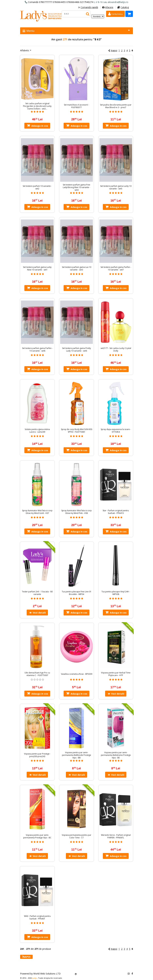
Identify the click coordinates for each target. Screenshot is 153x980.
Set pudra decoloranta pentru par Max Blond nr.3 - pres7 (116, 106)
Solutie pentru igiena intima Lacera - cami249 (37, 431)
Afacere (108, 7)
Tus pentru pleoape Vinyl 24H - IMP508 (116, 593)
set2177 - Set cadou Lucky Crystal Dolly (116, 350)
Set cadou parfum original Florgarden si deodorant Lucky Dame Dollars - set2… (37, 106)
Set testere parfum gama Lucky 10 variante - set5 (116, 187)
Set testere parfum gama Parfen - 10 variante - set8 (37, 350)
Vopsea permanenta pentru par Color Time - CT (76, 836)
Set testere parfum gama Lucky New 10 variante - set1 (37, 268)
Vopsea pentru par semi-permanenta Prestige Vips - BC (37, 836)
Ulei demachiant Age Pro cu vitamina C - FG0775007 (37, 674)
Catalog (123, 7)
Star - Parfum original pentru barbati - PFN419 (116, 512)
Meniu (76, 31)
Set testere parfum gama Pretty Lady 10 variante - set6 (76, 350)
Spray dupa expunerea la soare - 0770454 (116, 431)
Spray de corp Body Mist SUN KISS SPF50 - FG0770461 (77, 431)
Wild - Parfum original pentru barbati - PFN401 (37, 917)
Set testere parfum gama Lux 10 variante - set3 (77, 268)
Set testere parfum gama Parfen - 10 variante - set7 (116, 268)
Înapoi (26, 957)
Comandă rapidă (88, 7)
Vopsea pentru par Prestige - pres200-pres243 (37, 755)
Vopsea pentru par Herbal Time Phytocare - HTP (116, 674)
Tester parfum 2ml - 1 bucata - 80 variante (37, 593)
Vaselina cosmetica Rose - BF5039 (77, 674)
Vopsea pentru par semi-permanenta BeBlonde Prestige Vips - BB (76, 755)
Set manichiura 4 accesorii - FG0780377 (76, 106)
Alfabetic (25, 50)
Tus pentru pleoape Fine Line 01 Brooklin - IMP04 (77, 593)
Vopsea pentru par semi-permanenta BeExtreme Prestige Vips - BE (116, 755)
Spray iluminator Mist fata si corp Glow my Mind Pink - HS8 (76, 512)
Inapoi (113, 50)
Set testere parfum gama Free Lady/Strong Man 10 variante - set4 (76, 187)
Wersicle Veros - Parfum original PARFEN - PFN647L (116, 836)
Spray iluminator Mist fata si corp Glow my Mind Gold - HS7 (37, 512)
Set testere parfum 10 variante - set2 (37, 187)
